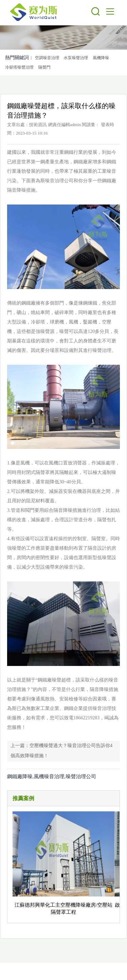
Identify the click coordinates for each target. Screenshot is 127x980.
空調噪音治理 (47, 58)
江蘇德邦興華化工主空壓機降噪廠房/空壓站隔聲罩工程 (63, 909)
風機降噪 (101, 58)
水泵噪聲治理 (76, 58)
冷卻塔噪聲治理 (19, 67)
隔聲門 (44, 67)
